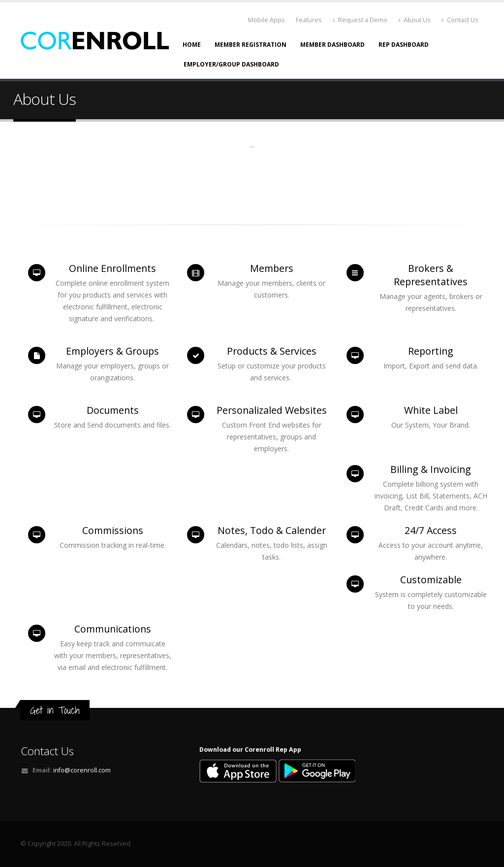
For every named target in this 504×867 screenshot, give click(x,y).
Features (309, 20)
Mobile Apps (267, 20)
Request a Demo (360, 20)
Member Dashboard (332, 45)
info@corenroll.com (82, 770)
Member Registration (251, 45)
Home (192, 45)
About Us (414, 20)
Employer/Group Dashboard (231, 64)
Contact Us (460, 20)
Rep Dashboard (404, 45)
